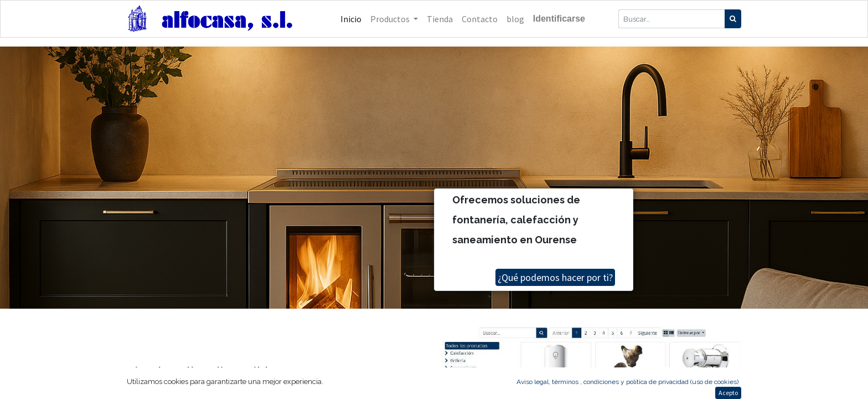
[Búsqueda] (733, 19)
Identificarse (559, 19)
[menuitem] (351, 19)
